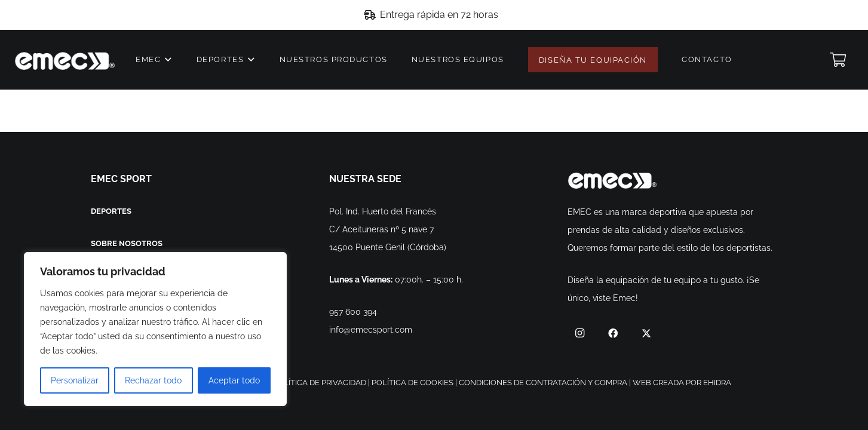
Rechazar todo (153, 380)
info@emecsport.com (371, 330)
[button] (167, 60)
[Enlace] (65, 60)
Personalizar (75, 380)
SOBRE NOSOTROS (127, 243)
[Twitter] (646, 333)
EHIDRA (717, 383)
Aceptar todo (234, 380)
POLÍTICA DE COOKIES (412, 383)
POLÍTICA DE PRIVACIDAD (320, 383)
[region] (155, 329)
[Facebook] (613, 333)
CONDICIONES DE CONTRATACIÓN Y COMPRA (543, 383)
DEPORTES (111, 211)
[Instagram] (579, 333)
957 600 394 (353, 312)
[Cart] (838, 60)
